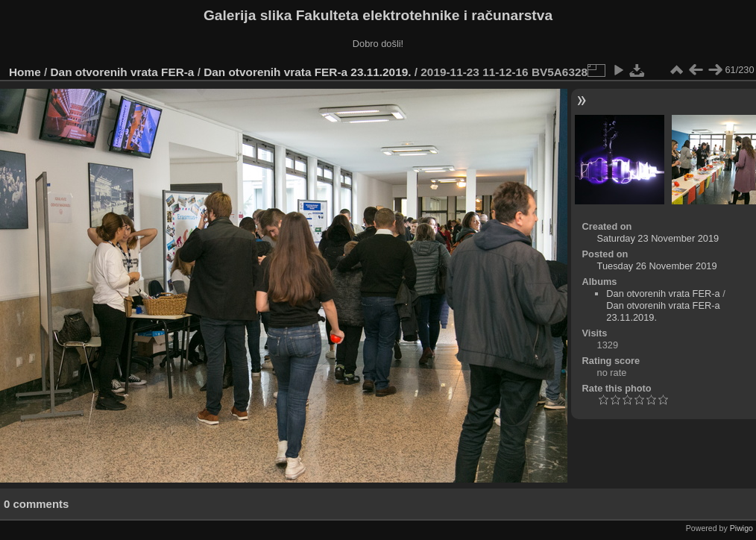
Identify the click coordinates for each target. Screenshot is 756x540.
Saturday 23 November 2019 (658, 238)
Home (25, 72)
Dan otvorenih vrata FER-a (123, 72)
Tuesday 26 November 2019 (657, 266)
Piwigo (741, 528)
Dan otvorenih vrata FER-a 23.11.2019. (307, 72)
